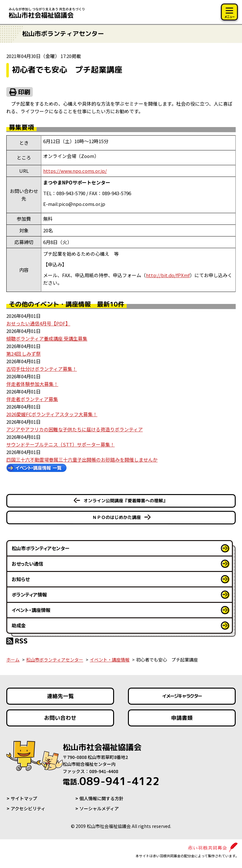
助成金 (19, 625)
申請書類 (182, 718)
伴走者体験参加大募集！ (32, 384)
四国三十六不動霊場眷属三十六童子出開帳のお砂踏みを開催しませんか (82, 460)
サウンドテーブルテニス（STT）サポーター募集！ (60, 444)
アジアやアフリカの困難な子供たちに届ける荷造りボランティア (75, 429)
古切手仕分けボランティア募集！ (42, 369)
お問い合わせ (60, 718)
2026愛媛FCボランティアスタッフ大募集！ (52, 414)
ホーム (13, 660)
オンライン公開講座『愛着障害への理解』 (125, 501)
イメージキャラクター (182, 696)
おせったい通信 (27, 564)
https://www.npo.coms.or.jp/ (75, 171)
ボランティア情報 (29, 594)
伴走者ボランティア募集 (32, 399)
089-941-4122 (111, 781)
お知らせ (21, 579)
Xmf (168, 275)
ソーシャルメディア (99, 808)
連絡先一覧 (60, 696)
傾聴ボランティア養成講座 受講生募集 (47, 338)
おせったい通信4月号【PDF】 (38, 323)
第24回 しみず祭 (23, 354)
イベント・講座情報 (31, 610)
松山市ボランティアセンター (41, 548)
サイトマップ (24, 798)
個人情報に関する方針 (101, 798)
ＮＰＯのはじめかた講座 (117, 517)
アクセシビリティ (28, 808)
